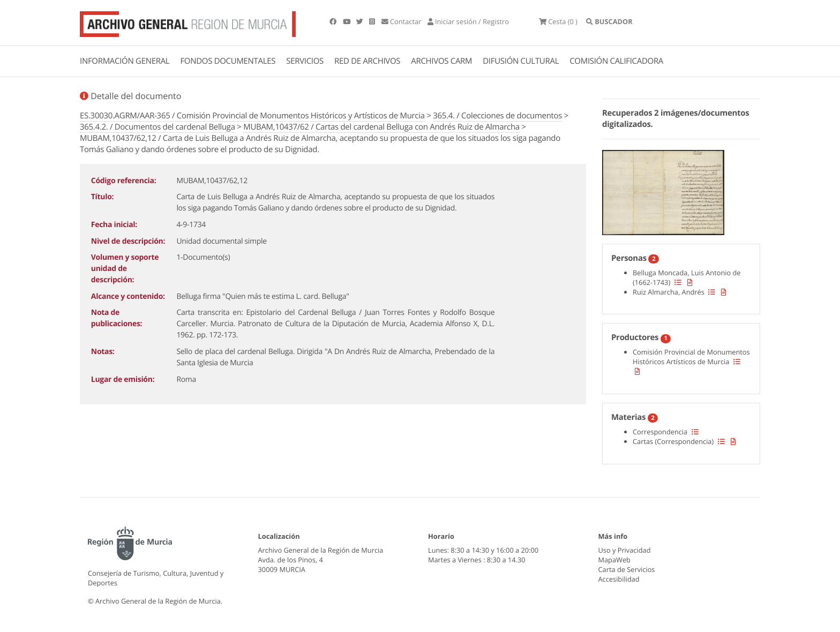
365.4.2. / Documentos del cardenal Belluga (157, 127)
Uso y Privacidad (625, 550)
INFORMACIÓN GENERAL (125, 61)
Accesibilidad (619, 579)
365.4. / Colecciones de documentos (497, 116)
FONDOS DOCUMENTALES (228, 61)
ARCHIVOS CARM (441, 61)
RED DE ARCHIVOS (367, 61)
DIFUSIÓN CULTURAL (521, 61)
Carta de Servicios (627, 569)
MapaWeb (614, 560)
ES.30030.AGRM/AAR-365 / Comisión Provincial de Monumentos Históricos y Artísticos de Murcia (252, 116)
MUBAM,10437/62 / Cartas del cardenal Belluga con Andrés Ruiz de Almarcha (381, 127)
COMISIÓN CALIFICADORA (616, 61)
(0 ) (558, 21)
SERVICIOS (305, 61)
